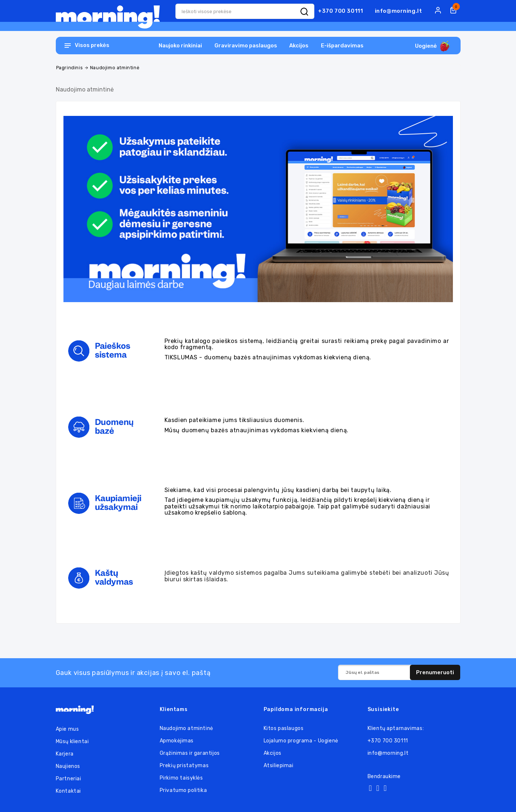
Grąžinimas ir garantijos (190, 753)
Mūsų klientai (72, 741)
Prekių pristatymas (184, 766)
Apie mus (67, 729)
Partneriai (69, 779)
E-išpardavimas (342, 46)
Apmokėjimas (177, 741)
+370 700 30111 (340, 11)
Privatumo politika (183, 790)
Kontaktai (68, 791)
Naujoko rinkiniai (180, 46)
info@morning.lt (399, 11)
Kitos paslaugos (284, 728)
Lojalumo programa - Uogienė (301, 741)
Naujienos (68, 766)
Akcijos (299, 46)
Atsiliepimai (279, 766)
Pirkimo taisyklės (181, 778)
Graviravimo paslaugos (246, 46)
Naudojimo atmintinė (187, 728)
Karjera (65, 754)
